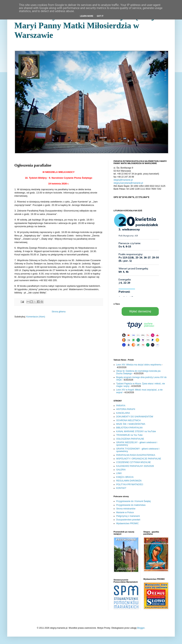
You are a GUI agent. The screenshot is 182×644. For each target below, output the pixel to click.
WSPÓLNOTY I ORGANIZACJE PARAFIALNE (139, 459)
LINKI (119, 473)
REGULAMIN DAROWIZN (129, 481)
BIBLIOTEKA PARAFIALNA (129, 428)
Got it (100, 16)
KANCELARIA (123, 413)
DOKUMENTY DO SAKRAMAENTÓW (135, 417)
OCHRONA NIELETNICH (128, 420)
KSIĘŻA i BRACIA (125, 477)
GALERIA (121, 470)
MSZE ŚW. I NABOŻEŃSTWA (131, 424)
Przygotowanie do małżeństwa (131, 505)
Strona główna (59, 312)
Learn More (87, 16)
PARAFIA (121, 406)
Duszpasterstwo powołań (128, 520)
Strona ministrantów (126, 509)
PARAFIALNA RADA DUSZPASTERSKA (136, 455)
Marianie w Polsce (125, 512)
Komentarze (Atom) (36, 317)
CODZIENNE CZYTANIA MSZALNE (134, 462)
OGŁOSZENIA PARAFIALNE (130, 439)
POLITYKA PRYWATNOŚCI (130, 484)
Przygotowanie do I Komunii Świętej (133, 501)
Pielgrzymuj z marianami (128, 516)
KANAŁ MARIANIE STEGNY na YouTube (136, 431)
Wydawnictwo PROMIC (127, 523)
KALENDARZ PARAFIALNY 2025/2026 (135, 466)
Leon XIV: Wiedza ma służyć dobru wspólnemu (139, 365)
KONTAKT (121, 488)
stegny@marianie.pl (123, 180)
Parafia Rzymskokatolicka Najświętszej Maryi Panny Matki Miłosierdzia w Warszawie (84, 26)
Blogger (141, 628)
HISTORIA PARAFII (126, 409)
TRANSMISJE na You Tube (129, 435)
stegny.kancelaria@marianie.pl (128, 183)
